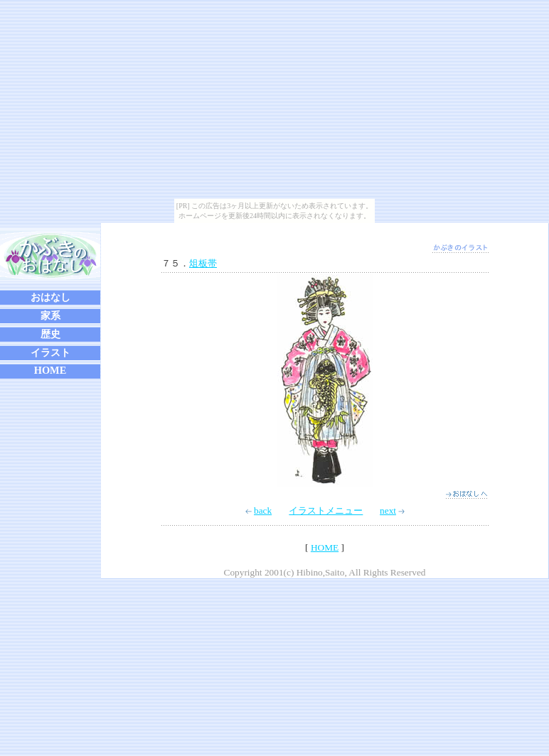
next (392, 511)
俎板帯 (203, 263)
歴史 (50, 334)
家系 (50, 315)
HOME (50, 370)
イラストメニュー (326, 511)
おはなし (50, 297)
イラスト (50, 352)
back (258, 511)
